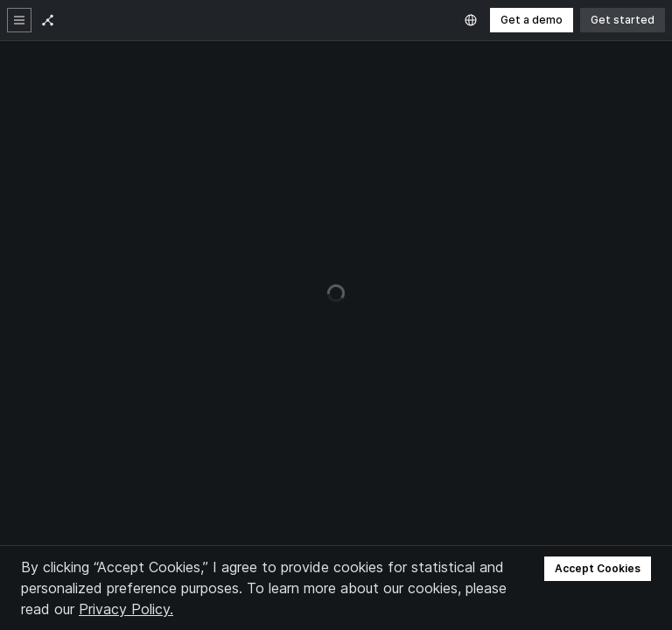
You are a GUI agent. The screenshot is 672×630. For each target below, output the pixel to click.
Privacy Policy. (126, 609)
